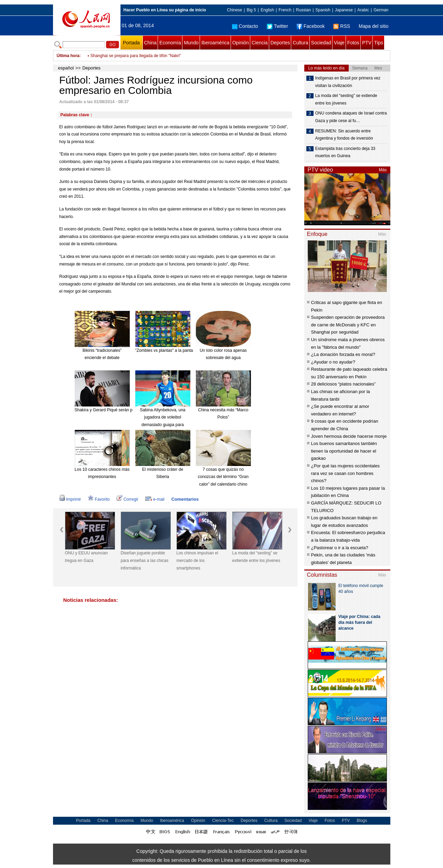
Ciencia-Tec (223, 821)
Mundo (191, 43)
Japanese (344, 10)
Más (383, 170)
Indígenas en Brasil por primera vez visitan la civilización (348, 82)
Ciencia (260, 43)
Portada (131, 43)
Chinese (234, 10)
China (151, 43)
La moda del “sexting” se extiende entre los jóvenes (256, 557)
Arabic (363, 10)
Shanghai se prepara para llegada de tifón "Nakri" (136, 60)
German (381, 10)
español (66, 68)
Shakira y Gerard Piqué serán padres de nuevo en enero (127, 410)
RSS (342, 26)
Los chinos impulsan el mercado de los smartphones (197, 560)
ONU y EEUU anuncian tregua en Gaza (87, 557)
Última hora (68, 56)
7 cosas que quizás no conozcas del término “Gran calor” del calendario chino (223, 477)
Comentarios (185, 499)
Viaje (339, 43)
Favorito (99, 499)
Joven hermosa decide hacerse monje (349, 436)
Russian (303, 10)
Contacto (245, 26)
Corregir (128, 499)
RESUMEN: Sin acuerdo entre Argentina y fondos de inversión (344, 135)
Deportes (280, 43)
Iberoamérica (215, 43)
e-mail (155, 499)
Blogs (362, 821)
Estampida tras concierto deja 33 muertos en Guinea (345, 152)
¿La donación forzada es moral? (343, 354)
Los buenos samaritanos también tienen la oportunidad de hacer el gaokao (344, 451)
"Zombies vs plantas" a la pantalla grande (173, 350)
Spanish (323, 10)
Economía (170, 43)
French (285, 10)
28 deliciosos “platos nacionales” (344, 384)
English (267, 10)
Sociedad (321, 43)
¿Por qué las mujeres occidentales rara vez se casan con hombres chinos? (345, 473)
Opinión (241, 43)
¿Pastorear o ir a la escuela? (340, 548)
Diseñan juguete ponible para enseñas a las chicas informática (145, 560)
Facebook (311, 26)
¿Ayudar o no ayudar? (333, 362)
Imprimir (70, 499)
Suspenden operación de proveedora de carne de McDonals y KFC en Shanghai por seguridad (348, 325)
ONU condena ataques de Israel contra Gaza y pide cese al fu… (351, 117)
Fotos (353, 43)
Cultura (300, 43)
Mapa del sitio (373, 26)
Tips (379, 43)
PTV (367, 43)
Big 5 (251, 10)
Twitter (277, 26)
